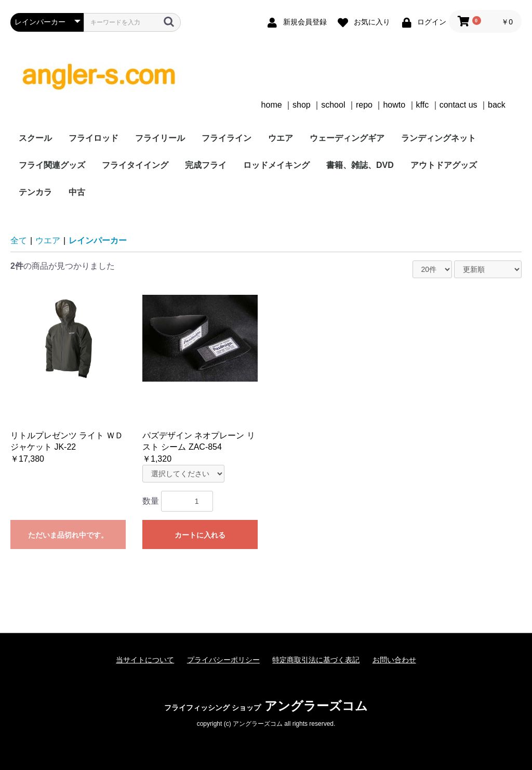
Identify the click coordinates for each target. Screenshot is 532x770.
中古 (77, 192)
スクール (35, 138)
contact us (458, 105)
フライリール (160, 138)
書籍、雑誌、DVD (360, 165)
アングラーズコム (266, 706)
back (497, 105)
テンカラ (35, 192)
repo (364, 105)
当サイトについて (145, 660)
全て (19, 240)
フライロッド (94, 138)
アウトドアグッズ (444, 165)
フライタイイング (135, 165)
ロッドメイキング (276, 165)
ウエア (281, 138)
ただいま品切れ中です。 (68, 535)
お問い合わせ (394, 660)
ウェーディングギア (347, 138)
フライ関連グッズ (52, 165)
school (333, 105)
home (272, 105)
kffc (423, 105)
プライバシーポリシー (223, 660)
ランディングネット (438, 138)
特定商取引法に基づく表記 (316, 660)
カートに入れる (200, 535)
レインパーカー (98, 240)
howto (394, 105)
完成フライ (206, 165)
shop (302, 105)
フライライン (227, 138)
